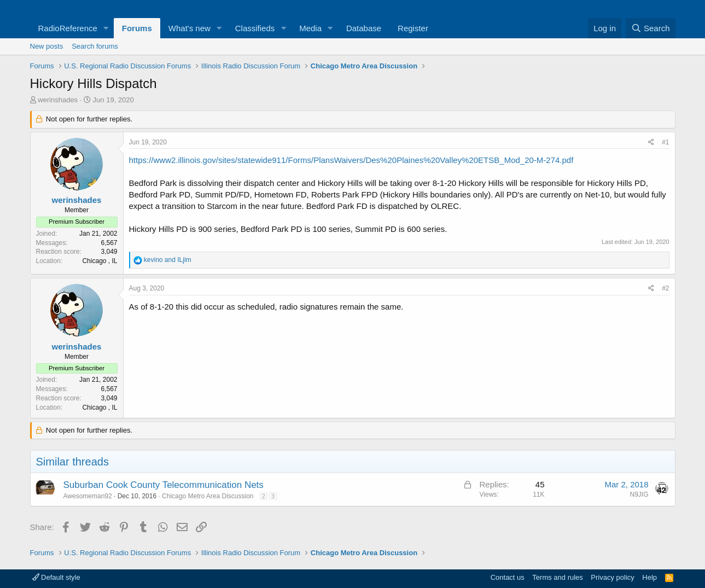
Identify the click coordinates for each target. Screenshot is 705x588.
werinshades (58, 100)
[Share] (651, 142)
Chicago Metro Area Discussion (208, 496)
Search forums (95, 46)
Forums (137, 28)
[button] (106, 28)
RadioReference (68, 28)
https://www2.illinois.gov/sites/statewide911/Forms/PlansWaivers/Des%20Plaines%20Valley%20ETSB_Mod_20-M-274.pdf (351, 160)
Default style (56, 577)
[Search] (651, 28)
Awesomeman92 (88, 496)
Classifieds (255, 28)
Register (413, 28)
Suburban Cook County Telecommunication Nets (164, 485)
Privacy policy (612, 577)
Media (310, 28)
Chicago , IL (100, 261)
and (168, 260)
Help (649, 577)
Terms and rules (557, 577)
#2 (665, 288)
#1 (665, 142)
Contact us (508, 577)
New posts (47, 46)
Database (364, 28)
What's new (190, 28)
